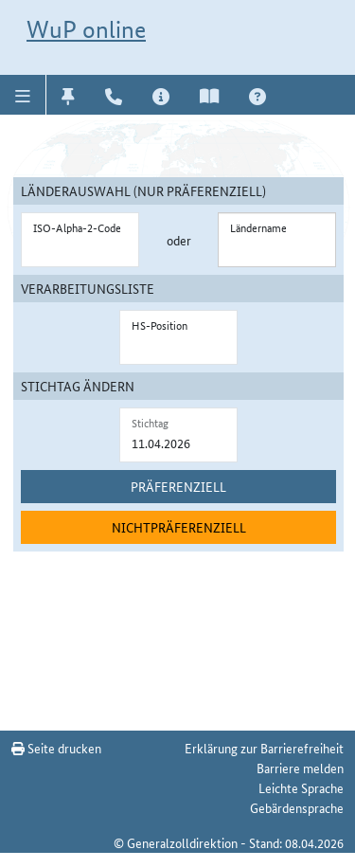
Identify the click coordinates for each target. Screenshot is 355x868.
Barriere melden (300, 768)
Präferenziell (178, 486)
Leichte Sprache (301, 787)
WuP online (86, 29)
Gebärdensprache (297, 807)
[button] (23, 95)
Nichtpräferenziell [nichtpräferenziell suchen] (179, 527)
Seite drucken (56, 748)
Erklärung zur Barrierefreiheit (264, 748)
